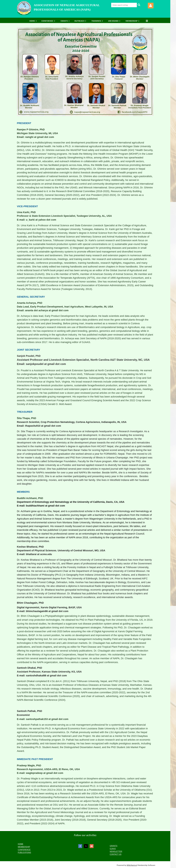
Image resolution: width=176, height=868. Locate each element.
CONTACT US (116, 854)
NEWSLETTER (116, 851)
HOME (21, 844)
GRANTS (113, 846)
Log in (151, 6)
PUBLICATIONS (24, 853)
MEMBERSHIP (24, 847)
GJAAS (113, 849)
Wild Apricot (132, 865)
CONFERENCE (24, 850)
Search (139, 5)
